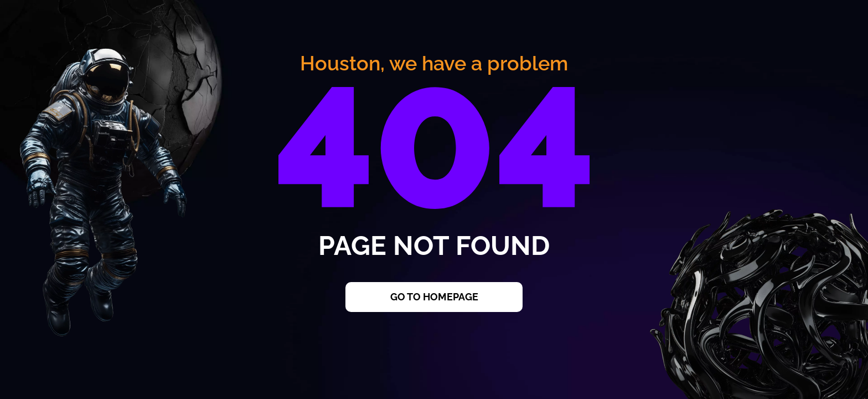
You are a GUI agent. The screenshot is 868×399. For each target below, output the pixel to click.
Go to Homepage (434, 297)
